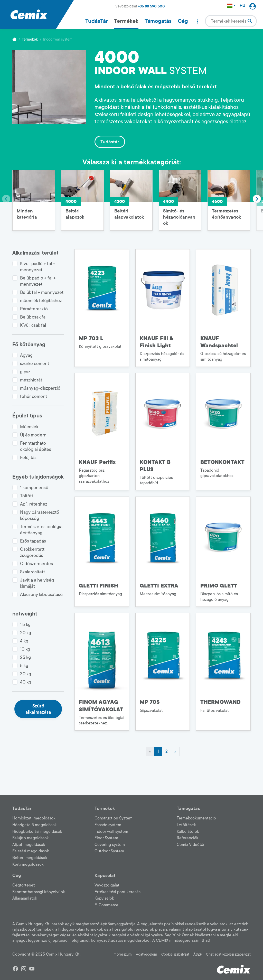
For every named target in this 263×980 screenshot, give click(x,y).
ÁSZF (198, 954)
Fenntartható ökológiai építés (36, 446)
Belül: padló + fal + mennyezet (38, 281)
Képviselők (104, 898)
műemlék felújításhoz (41, 301)
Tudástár (110, 142)
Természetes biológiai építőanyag (42, 530)
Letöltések (186, 825)
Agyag (26, 355)
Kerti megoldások (28, 864)
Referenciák (187, 838)
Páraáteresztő (34, 309)
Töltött (27, 496)
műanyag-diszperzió (40, 388)
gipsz (25, 372)
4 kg (24, 641)
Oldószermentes (36, 564)
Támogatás (158, 21)
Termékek (126, 21)
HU (242, 6)
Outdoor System (109, 851)
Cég (183, 21)
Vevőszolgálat (107, 885)
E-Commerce (106, 905)
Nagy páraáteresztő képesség (40, 515)
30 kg (26, 674)
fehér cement (34, 396)
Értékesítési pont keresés (118, 892)
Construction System (114, 818)
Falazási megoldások (31, 851)
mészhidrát (31, 380)
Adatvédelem (147, 954)
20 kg (26, 633)
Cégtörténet (24, 885)
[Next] (175, 752)
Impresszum (122, 954)
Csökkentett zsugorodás (32, 552)
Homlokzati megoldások (34, 818)
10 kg (25, 649)
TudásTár (97, 21)
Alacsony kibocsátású (41, 594)
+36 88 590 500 (151, 6)
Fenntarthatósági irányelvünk (39, 892)
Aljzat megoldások (29, 845)
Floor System (106, 838)
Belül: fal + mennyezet (42, 292)
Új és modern (33, 435)
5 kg (24, 666)
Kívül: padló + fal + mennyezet (38, 267)
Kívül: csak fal (33, 325)
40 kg (26, 682)
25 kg (25, 657)
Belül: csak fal (33, 317)
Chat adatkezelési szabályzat (228, 954)
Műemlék (29, 427)
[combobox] (231, 21)
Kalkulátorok (188, 832)
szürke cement (35, 363)
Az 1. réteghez (34, 504)
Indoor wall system (111, 832)
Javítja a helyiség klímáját (37, 583)
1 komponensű (34, 488)
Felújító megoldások (31, 838)
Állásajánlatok (25, 898)
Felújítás (28, 458)
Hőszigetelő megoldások (35, 825)
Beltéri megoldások (30, 858)
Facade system (108, 825)
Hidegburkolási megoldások (37, 832)
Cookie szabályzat (175, 954)
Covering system (110, 845)
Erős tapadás (33, 541)
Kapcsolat (105, 875)
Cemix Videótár (191, 845)
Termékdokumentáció (196, 818)
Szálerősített (32, 572)
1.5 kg (25, 624)
